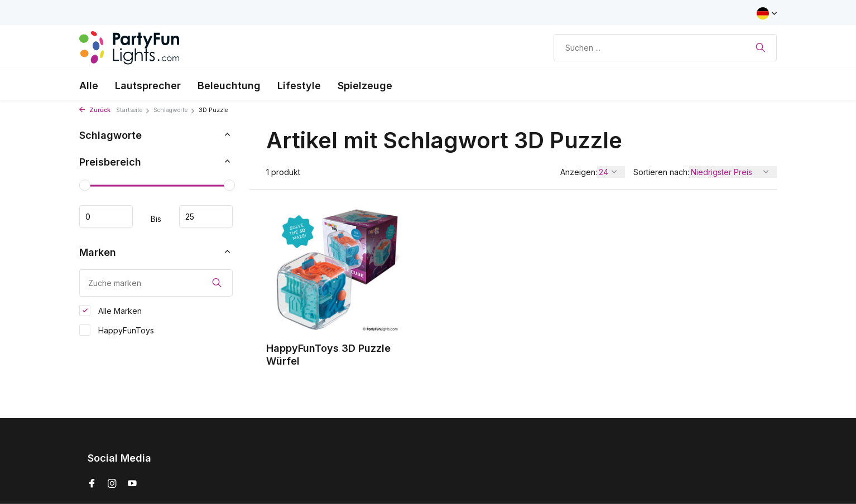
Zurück (95, 110)
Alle (89, 86)
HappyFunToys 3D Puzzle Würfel (328, 355)
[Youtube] (132, 484)
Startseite (133, 110)
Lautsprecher (148, 86)
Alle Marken (110, 311)
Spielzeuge (365, 86)
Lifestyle (299, 86)
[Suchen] (665, 48)
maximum (206, 216)
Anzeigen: (579, 172)
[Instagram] (112, 484)
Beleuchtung (229, 86)
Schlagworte (174, 110)
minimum (106, 216)
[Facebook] (92, 484)
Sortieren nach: (661, 172)
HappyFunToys (117, 330)
